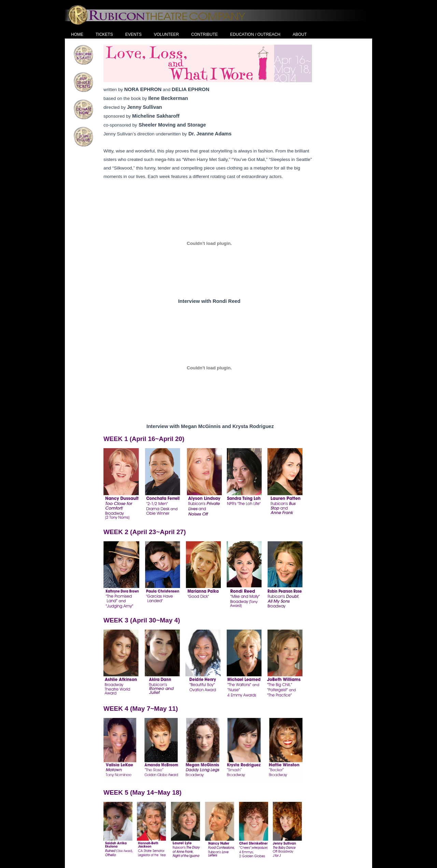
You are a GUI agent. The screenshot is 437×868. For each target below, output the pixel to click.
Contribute (205, 34)
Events (133, 34)
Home (77, 34)
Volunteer (166, 34)
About (300, 34)
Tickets (104, 34)
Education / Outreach (255, 34)
